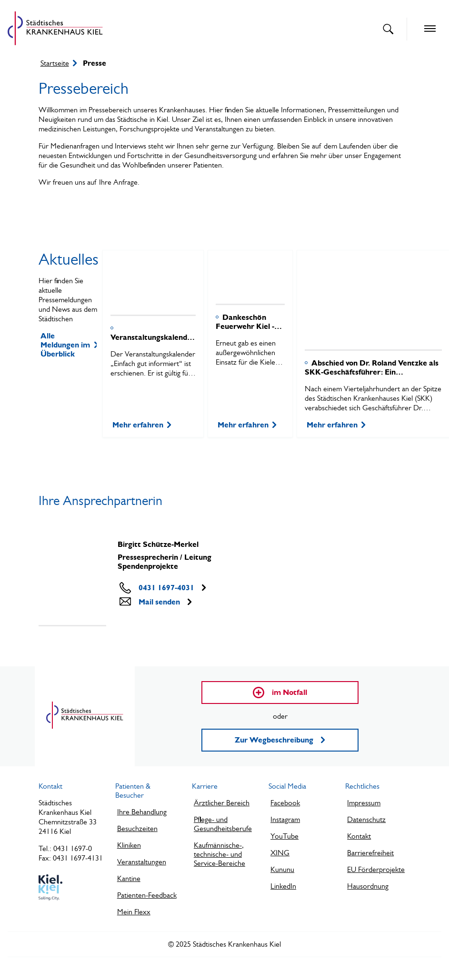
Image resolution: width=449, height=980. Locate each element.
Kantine (129, 878)
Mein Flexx (134, 912)
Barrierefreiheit (370, 853)
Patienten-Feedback (147, 895)
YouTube (284, 836)
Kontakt (359, 836)
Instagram (285, 819)
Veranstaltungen (142, 862)
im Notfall (280, 693)
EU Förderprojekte (376, 869)
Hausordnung (368, 886)
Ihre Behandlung (142, 812)
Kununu (282, 869)
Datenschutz (366, 819)
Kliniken (129, 845)
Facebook (285, 803)
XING (280, 853)
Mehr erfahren (142, 425)
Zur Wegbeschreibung (280, 740)
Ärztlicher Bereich (222, 803)
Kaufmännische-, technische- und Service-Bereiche (220, 854)
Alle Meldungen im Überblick (69, 345)
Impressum (364, 803)
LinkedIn (283, 886)
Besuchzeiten (137, 828)
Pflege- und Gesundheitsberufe (223, 824)
